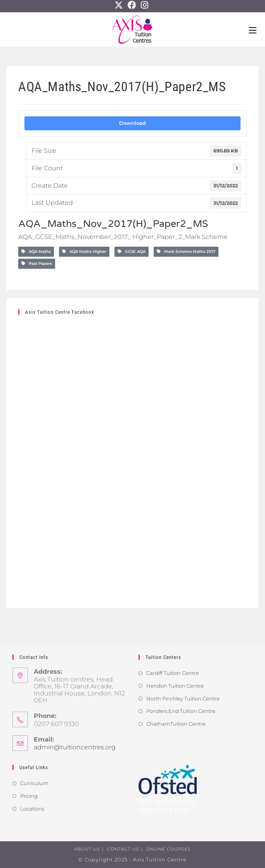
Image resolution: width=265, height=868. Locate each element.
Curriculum (34, 783)
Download (132, 123)
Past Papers (37, 264)
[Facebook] (132, 5)
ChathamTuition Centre (176, 724)
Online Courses (169, 849)
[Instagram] (145, 5)
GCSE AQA (132, 252)
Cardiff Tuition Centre (173, 673)
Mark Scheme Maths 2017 (186, 252)
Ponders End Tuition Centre (181, 711)
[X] (120, 5)
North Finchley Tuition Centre (183, 699)
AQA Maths (36, 252)
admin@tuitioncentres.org (75, 747)
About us (87, 849)
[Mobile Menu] (253, 29)
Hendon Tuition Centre (175, 686)
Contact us (123, 849)
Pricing (29, 796)
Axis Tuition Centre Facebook (60, 312)
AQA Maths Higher (84, 252)
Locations (32, 809)
